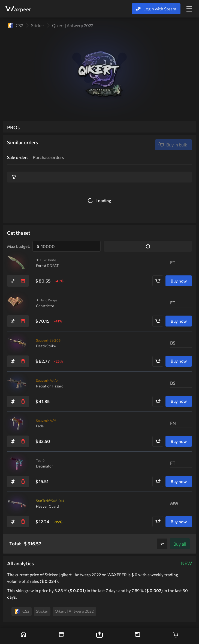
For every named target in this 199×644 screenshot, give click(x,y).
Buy (180, 544)
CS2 (16, 25)
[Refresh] (13, 281)
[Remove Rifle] (23, 401)
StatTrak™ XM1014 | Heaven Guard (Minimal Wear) (17, 504)
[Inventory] (99, 636)
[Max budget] (67, 246)
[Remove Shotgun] (23, 522)
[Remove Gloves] (23, 321)
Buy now (179, 281)
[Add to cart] (158, 281)
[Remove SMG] (23, 441)
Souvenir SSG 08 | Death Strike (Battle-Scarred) (17, 343)
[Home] (23, 636)
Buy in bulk (172, 145)
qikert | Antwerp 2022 (73, 25)
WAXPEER (18, 9)
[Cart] (176, 636)
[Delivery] (138, 636)
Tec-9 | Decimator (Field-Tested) (17, 463)
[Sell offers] (62, 636)
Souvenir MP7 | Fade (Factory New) (17, 424)
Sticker (38, 25)
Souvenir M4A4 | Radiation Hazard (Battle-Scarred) (17, 383)
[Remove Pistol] (23, 481)
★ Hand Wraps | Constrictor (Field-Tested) (17, 303)
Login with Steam (156, 9)
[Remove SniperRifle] (23, 361)
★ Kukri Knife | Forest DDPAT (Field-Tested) (17, 263)
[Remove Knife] (23, 281)
